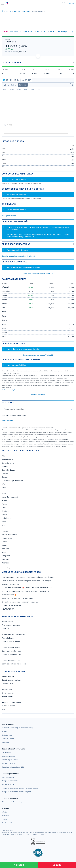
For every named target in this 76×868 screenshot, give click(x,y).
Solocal (4, 515)
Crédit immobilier (8, 693)
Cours (5, 32)
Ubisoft (4, 542)
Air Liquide (6, 549)
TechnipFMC (6, 518)
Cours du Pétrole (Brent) (11, 642)
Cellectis (5, 474)
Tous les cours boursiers (11, 625)
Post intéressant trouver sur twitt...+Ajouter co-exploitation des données (28, 577)
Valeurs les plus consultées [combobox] (14, 409)
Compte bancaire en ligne (11, 680)
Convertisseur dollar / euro (11, 651)
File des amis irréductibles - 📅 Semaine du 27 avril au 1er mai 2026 (27, 588)
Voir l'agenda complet (9, 216)
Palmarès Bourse (8, 638)
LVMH (4, 484)
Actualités (16, 32)
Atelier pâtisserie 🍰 (9, 595)
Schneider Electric (8, 470)
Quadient (5, 511)
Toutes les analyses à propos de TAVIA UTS (38, 355)
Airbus (4, 545)
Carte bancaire (7, 684)
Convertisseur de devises (11, 647)
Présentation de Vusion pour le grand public (18, 598)
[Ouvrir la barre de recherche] (62, 3)
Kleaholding (6, 563)
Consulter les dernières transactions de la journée (19, 256)
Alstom (4, 504)
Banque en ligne (8, 676)
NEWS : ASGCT (8, 609)
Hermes (5, 531)
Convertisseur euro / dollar (11, 654)
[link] (17, 728)
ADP (3, 525)
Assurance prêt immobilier (11, 702)
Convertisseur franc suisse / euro (14, 664)
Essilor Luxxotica (8, 463)
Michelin (5, 466)
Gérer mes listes (7, 420)
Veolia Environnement (10, 497)
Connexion (71, 3)
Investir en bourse (8, 706)
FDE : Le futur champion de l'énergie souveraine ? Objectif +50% (26, 591)
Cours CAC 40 (7, 629)
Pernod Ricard (7, 538)
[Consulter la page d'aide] (65, 3)
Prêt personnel (7, 696)
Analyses (28, 32)
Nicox (4, 488)
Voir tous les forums (38, 395)
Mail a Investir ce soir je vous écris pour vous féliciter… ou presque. (26, 581)
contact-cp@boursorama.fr (24, 237)
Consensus (40, 32)
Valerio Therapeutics (9, 535)
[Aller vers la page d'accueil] (7, 3)
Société (51, 32)
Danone (5, 477)
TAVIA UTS (11, 42)
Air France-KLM (8, 459)
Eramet (4, 501)
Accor (4, 552)
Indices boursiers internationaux (13, 634)
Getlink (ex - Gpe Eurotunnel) (13, 481)
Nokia (4, 493)
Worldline (5, 559)
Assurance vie (7, 689)
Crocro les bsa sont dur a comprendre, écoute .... (20, 602)
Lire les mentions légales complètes (12, 390)
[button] (3, 3)
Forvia (4, 508)
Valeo (4, 522)
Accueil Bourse (7, 622)
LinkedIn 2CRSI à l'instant (11, 605)
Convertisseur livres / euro (11, 660)
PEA (3, 709)
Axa (3, 456)
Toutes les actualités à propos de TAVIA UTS (38, 273)
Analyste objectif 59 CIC (11, 584)
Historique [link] (63, 32)
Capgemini (6, 556)
